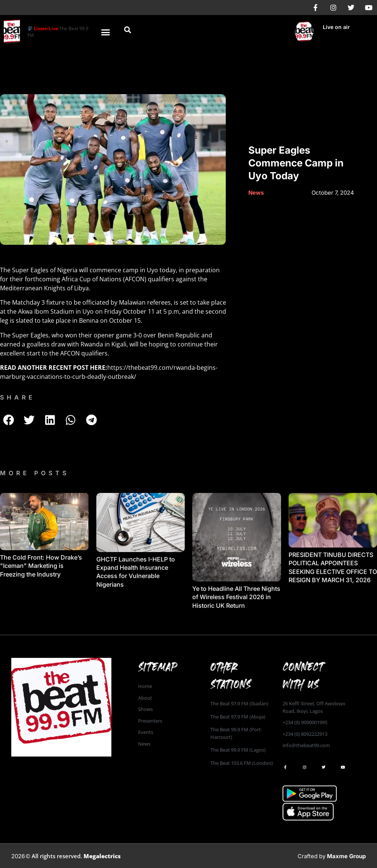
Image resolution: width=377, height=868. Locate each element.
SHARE (18, 397)
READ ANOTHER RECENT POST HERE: (54, 368)
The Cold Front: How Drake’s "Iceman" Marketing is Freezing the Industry (41, 566)
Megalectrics (102, 856)
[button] (106, 32)
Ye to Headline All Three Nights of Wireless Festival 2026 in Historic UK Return (236, 597)
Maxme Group (346, 856)
